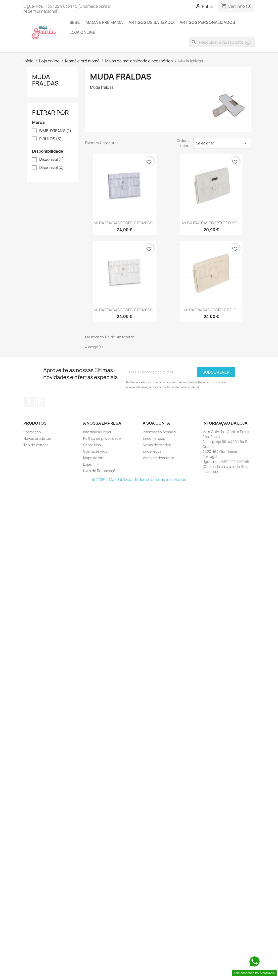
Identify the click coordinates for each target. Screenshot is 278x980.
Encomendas (154, 438)
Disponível (52, 160)
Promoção (32, 432)
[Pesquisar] (222, 42)
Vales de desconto (159, 458)
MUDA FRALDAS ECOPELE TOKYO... (211, 223)
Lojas (88, 464)
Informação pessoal (159, 432)
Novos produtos (37, 438)
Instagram (40, 402)
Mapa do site (94, 458)
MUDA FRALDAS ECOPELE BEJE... (211, 310)
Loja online (82, 32)
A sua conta (156, 423)
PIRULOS (50, 139)
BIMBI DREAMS (55, 131)
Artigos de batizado (151, 22)
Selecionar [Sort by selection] (222, 143)
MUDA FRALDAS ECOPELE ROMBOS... (125, 223)
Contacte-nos (95, 451)
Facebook (29, 402)
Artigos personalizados (207, 22)
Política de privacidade (102, 438)
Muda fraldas (45, 80)
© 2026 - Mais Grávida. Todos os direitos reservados (139, 480)
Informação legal (97, 432)
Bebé (75, 22)
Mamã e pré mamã (104, 22)
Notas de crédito (157, 445)
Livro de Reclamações (101, 471)
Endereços (152, 451)
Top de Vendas (36, 445)
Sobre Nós (92, 445)
